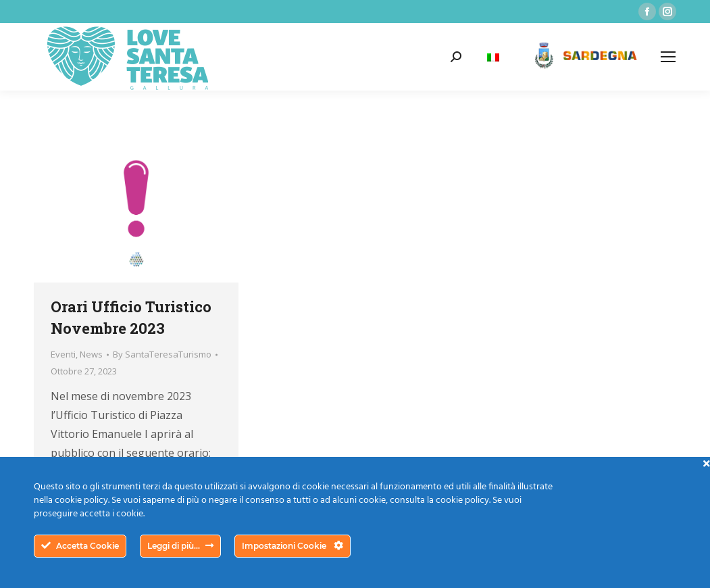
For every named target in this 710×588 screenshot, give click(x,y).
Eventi (63, 354)
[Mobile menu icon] (668, 57)
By (162, 354)
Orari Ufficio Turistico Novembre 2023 (131, 317)
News (91, 354)
